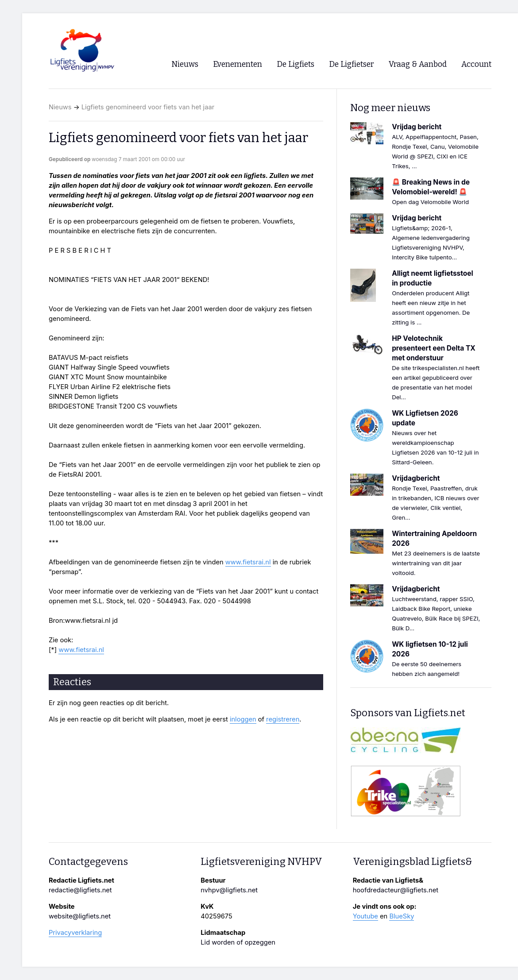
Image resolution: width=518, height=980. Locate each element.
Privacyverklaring (75, 933)
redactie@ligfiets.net (80, 890)
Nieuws (60, 107)
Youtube (365, 916)
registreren (283, 719)
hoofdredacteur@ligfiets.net (396, 890)
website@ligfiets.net (80, 916)
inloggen (243, 719)
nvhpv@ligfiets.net (229, 890)
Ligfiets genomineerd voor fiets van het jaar (148, 107)
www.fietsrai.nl (248, 562)
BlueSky (402, 916)
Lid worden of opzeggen (238, 942)
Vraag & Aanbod (418, 64)
